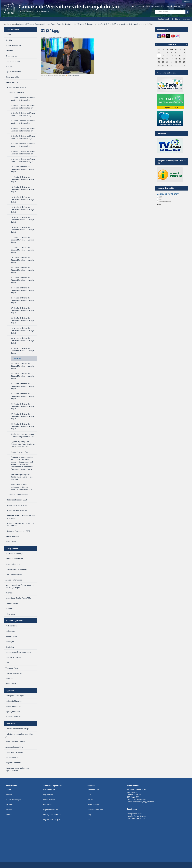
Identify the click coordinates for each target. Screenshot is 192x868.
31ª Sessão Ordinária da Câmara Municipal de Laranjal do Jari (119, 24)
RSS (89, 820)
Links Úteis (10, 724)
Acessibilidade (154, 6)
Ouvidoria (176, 19)
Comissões (48, 805)
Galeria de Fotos (49, 24)
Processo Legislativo (14, 621)
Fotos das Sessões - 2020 (67, 24)
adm (45, 37)
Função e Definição (13, 800)
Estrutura (9, 805)
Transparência (12, 548)
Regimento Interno (51, 810)
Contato (166, 6)
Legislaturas (48, 795)
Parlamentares (49, 790)
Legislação (10, 691)
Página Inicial (164, 19)
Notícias (9, 810)
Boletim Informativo (95, 810)
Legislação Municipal (52, 820)
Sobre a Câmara (34, 24)
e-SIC (89, 795)
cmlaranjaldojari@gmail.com (143, 802)
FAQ (89, 815)
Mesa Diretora (49, 800)
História (9, 795)
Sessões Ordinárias (86, 24)
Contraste (176, 6)
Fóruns (90, 800)
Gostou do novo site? (168, 194)
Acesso (8, 790)
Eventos (9, 815)
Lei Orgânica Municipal (52, 815)
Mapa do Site (140, 6)
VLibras (187, 6)
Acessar (187, 2)
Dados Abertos (93, 805)
